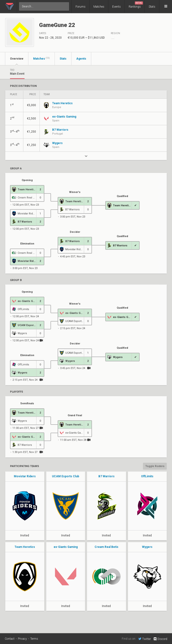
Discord (160, 639)
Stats (152, 7)
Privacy (22, 639)
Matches (99, 7)
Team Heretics (25, 547)
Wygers (147, 547)
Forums (81, 7)
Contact (10, 639)
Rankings (136, 5)
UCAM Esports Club (66, 476)
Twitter (145, 639)
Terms (34, 639)
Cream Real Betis (106, 547)
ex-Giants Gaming (66, 547)
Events (116, 7)
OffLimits (147, 476)
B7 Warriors (106, 476)
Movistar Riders (25, 476)
